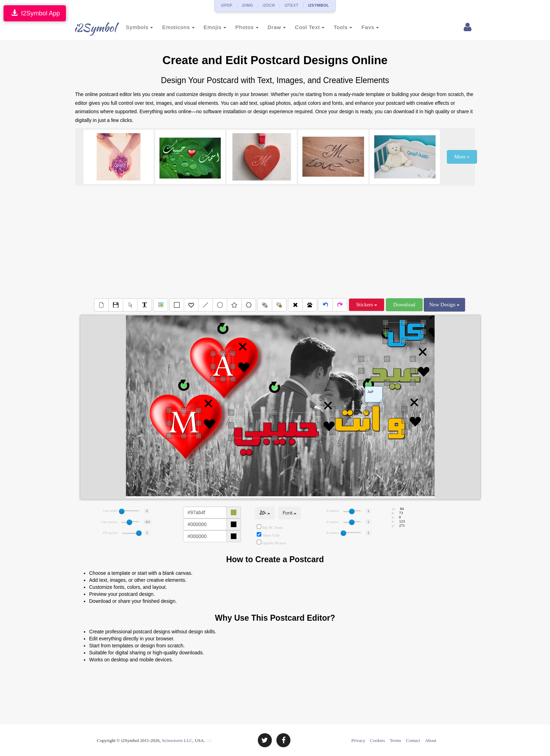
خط (265, 513)
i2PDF (227, 5)
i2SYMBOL (318, 5)
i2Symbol (89, 28)
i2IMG (248, 5)
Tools (336, 27)
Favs (363, 27)
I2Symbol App (35, 13)
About (431, 740)
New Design (444, 305)
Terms (395, 740)
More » (462, 157)
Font (290, 513)
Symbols (132, 27)
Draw (269, 27)
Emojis (207, 27)
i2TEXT (291, 5)
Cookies (378, 740)
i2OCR (269, 5)
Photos (239, 27)
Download (404, 305)
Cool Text (302, 27)
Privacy (358, 740)
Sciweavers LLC (177, 740)
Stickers (367, 305)
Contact (413, 740)
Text (374, 394)
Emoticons (171, 27)
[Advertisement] (275, 242)
